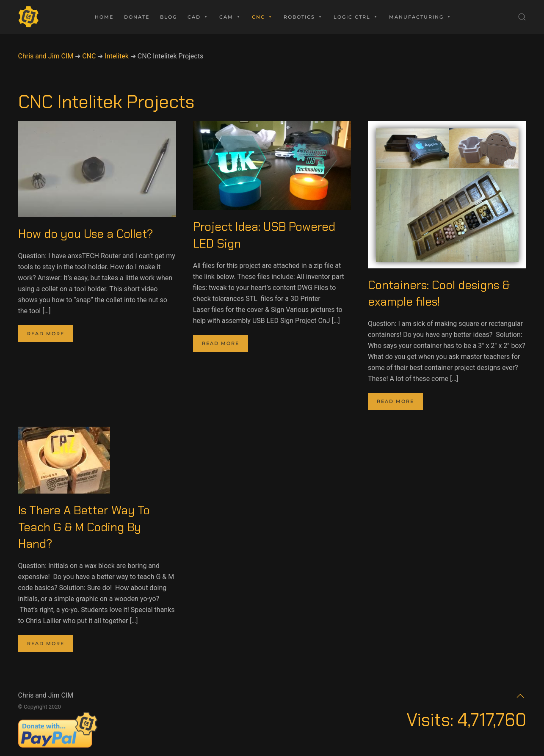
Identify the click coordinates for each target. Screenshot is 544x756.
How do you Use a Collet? (86, 234)
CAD (198, 17)
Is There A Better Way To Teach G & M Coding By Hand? (84, 527)
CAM (230, 17)
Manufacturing (420, 17)
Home (104, 17)
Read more (46, 334)
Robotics (303, 17)
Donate (137, 17)
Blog (168, 17)
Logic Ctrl (356, 17)
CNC (262, 17)
